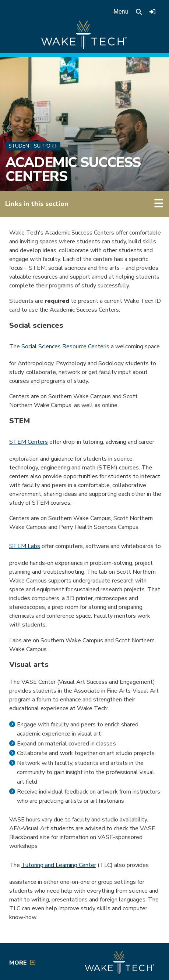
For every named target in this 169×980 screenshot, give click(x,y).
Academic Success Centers (73, 169)
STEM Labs (25, 546)
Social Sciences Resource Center (63, 346)
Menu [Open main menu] (121, 12)
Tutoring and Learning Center (59, 865)
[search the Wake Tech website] (139, 12)
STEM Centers (29, 442)
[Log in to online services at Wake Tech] (152, 12)
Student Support (33, 146)
